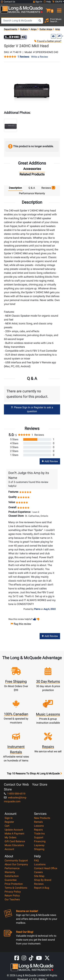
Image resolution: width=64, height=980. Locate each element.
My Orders (10, 837)
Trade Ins (39, 834)
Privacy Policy (13, 892)
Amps (34, 29)
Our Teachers (12, 899)
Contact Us (8, 2)
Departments (11, 29)
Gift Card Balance (15, 841)
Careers (38, 872)
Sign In (9, 818)
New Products (42, 818)
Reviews (39, 884)
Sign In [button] (38, 2)
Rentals (38, 822)
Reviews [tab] (48, 188)
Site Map (39, 876)
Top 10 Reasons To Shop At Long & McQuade (34, 774)
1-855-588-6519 (15, 794)
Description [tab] (15, 188)
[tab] (32, 170)
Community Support (16, 860)
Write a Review (40, 57)
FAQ (36, 860)
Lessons (39, 826)
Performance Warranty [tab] (32, 193)
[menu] (59, 9)
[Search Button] (40, 21)
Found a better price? (48, 41)
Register (9, 822)
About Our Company (16, 864)
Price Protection (14, 884)
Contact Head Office (46, 868)
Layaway (39, 845)
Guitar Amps (46, 29)
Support (39, 837)
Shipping (39, 849)
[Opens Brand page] (15, 37)
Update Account (14, 830)
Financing (40, 841)
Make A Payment (14, 834)
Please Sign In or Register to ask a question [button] (32, 409)
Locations (40, 864)
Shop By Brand (43, 880)
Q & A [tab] (32, 188)
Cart (7, 826)
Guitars (24, 29)
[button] (48, 9)
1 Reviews (23, 57)
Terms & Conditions (16, 888)
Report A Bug (42, 888)
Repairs (38, 830)
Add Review (50, 461)
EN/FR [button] (57, 2)
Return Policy (12, 896)
